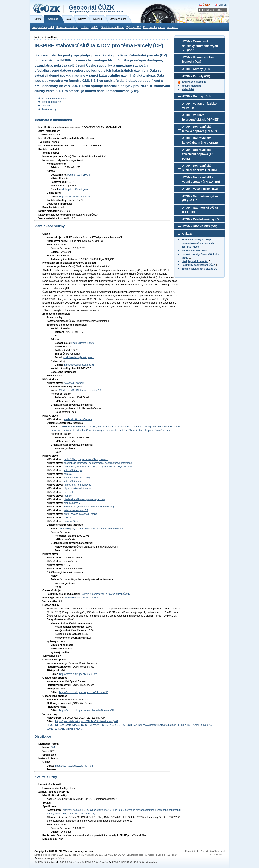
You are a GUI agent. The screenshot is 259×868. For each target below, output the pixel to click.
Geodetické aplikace (112, 27)
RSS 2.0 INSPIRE (119, 862)
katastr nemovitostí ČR (76, 510)
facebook (152, 855)
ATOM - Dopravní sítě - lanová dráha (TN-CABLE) (200, 140)
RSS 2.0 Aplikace (45, 862)
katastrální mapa (73, 470)
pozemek (69, 492)
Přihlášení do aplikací (213, 10)
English (223, 5)
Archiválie (172, 27)
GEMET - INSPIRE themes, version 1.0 (80, 390)
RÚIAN (84, 27)
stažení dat (188, 89)
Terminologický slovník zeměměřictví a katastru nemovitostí (91, 529)
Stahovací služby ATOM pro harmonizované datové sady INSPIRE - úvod (198, 243)
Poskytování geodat (43, 27)
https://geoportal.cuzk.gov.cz (75, 197)
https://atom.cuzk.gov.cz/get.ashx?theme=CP (84, 692)
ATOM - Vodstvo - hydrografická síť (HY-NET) (201, 117)
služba (67, 518)
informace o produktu (194, 82)
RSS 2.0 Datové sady (69, 862)
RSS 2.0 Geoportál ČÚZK (49, 858)
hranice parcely (72, 503)
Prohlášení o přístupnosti (213, 851)
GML (54, 747)
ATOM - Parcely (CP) (196, 76)
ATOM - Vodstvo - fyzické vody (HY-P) (199, 106)
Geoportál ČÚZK (96, 8)
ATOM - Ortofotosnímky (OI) (201, 219)
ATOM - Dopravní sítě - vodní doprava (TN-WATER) (201, 180)
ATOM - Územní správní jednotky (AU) (198, 60)
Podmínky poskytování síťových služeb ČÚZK (105, 594)
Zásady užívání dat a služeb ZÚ (199, 269)
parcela (68, 474)
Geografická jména (154, 27)
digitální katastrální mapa (77, 488)
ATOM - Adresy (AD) (196, 69)
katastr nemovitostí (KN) (77, 478)
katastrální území (73, 481)
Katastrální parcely (74, 383)
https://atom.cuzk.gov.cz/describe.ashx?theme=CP (87, 710)
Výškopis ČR (133, 27)
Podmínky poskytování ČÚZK (200, 265)
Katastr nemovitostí (67, 27)
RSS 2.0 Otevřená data (143, 862)
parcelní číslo (71, 521)
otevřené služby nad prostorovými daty (84, 499)
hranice (68, 496)
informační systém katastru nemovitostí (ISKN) (89, 507)
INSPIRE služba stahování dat (81, 598)
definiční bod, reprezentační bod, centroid (86, 459)
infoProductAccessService (78, 419)
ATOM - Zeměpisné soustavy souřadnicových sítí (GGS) (200, 46)
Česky (206, 5)
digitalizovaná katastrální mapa (80, 514)
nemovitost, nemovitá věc (77, 485)
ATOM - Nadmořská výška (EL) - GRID (200, 198)
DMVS (95, 27)
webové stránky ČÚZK (196, 251)
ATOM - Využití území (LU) (200, 189)
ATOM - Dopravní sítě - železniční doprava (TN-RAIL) (198, 154)
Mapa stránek (192, 851)
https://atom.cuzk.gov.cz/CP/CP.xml (78, 674)
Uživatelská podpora (137, 855)
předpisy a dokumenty (196, 261)
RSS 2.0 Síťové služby (95, 862)
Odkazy (187, 234)
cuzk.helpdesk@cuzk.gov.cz (74, 189)
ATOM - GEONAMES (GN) (200, 226)
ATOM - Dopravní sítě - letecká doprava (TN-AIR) (199, 129)
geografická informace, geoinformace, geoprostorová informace (98, 463)
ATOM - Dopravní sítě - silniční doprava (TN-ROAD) (201, 168)
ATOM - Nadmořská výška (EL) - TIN (200, 210)
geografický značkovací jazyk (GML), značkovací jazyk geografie (98, 467)
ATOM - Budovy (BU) (196, 96)
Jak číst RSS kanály (168, 855)
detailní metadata (191, 86)
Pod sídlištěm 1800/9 (79, 175)
